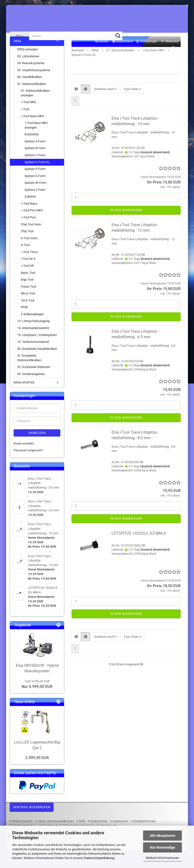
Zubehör (30, 205)
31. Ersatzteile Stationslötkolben (29, 366)
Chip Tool (27, 240)
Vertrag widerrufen (32, 815)
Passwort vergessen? (28, 459)
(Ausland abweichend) (155, 161)
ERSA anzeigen (28, 58)
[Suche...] (19, 36)
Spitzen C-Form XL (37, 170)
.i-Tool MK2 (28, 111)
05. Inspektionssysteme (34, 78)
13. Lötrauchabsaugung (33, 329)
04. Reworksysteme (31, 72)
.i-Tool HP (27, 274)
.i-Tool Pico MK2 (32, 219)
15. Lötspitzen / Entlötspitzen (37, 343)
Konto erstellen (24, 452)
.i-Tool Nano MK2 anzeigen (36, 134)
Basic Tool (28, 281)
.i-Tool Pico (28, 226)
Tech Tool (28, 309)
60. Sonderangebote (31, 382)
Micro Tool (28, 302)
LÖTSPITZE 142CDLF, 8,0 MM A (139, 542)
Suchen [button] (102, 50)
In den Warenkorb (126, 218)
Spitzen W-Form (35, 191)
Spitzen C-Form (35, 164)
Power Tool (28, 295)
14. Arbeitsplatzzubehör (33, 336)
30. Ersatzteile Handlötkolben (37, 357)
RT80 (24, 316)
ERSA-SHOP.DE (24, 391)
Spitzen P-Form (35, 177)
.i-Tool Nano (29, 212)
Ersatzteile (32, 143)
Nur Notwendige (163, 847)
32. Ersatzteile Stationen (34, 375)
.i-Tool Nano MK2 (32, 124)
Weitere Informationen (162, 858)
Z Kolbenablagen (32, 323)
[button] (122, 50)
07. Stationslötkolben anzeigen (35, 101)
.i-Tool (25, 118)
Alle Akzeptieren (163, 836)
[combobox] (105, 97)
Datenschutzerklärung (99, 858)
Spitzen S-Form (35, 184)
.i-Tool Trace (29, 260)
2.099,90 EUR (37, 766)
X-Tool (25, 253)
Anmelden (37, 441)
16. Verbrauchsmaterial (33, 350)
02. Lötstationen (28, 65)
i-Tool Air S (28, 267)
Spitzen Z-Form (35, 198)
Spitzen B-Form (35, 157)
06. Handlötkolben (30, 85)
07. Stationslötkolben (32, 92)
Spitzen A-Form (35, 150)
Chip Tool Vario (31, 233)
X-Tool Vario (29, 246)
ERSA (17, 50)
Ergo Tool (27, 288)
